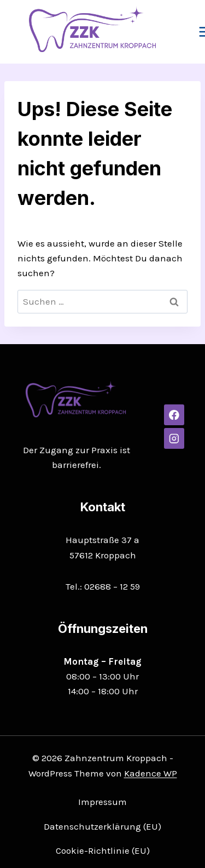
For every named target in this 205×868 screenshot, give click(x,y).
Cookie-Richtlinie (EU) (103, 850)
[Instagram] (174, 438)
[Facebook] (174, 415)
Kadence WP (151, 773)
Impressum (102, 802)
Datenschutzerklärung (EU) (102, 826)
